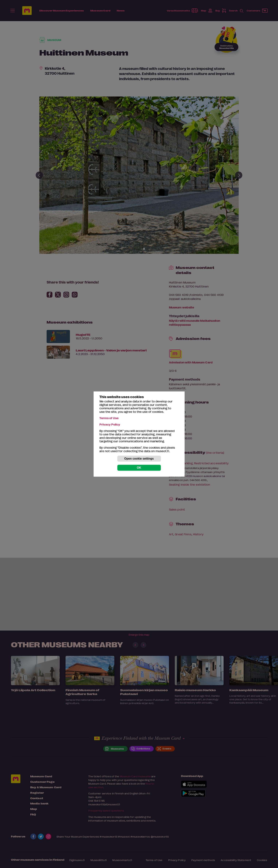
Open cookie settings (139, 459)
